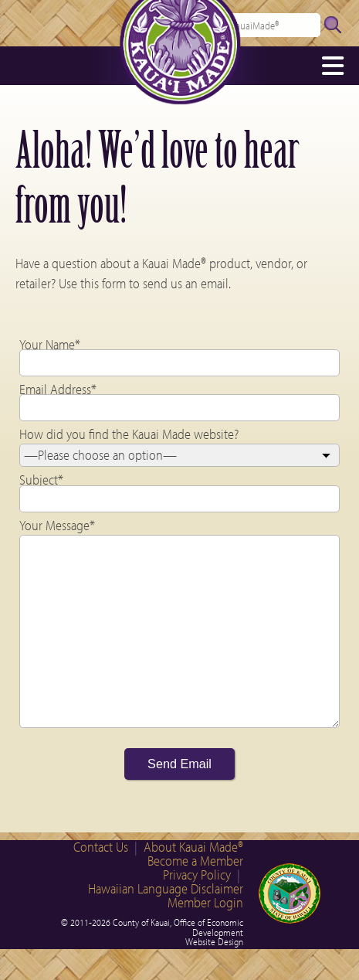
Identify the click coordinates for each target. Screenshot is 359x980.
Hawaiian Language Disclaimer (166, 888)
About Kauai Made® (193, 847)
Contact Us (101, 847)
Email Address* (58, 389)
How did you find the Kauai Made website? (129, 434)
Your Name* (50, 344)
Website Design (214, 941)
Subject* (41, 480)
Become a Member (195, 861)
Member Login (205, 902)
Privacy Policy (197, 875)
